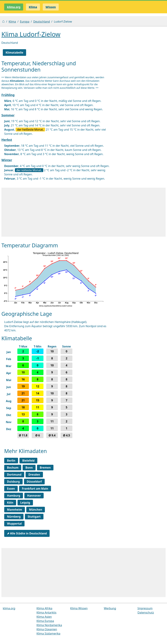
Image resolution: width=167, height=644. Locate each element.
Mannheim (15, 510)
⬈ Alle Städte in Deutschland (27, 533)
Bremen (45, 468)
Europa (25, 22)
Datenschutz (146, 612)
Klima (12, 22)
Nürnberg (14, 517)
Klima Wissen (79, 608)
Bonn (29, 468)
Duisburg (13, 482)
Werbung (110, 608)
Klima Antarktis (46, 612)
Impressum (145, 608)
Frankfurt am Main (35, 489)
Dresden (34, 475)
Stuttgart (34, 517)
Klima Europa (45, 621)
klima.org (14, 7)
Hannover (34, 496)
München (36, 510)
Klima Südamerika (48, 633)
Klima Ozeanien (47, 629)
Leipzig (25, 503)
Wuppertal (14, 524)
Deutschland (42, 22)
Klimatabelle (14, 53)
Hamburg (14, 496)
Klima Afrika (44, 608)
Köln (10, 503)
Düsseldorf (34, 482)
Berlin (11, 461)
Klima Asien (44, 617)
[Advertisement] (83, 212)
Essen (11, 489)
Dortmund (14, 475)
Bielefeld (28, 461)
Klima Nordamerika (49, 625)
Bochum (13, 468)
